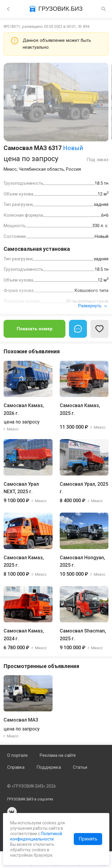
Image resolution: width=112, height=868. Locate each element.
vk (12, 812)
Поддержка (49, 767)
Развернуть (93, 306)
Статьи (80, 767)
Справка (16, 767)
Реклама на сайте (58, 755)
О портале (17, 755)
